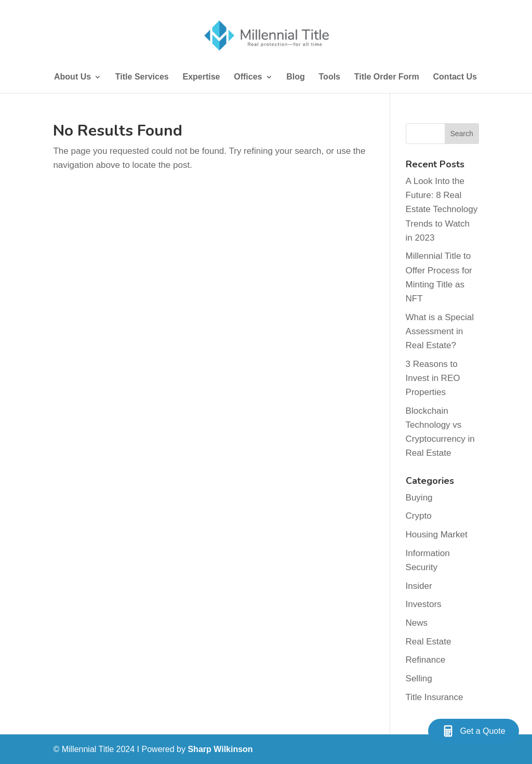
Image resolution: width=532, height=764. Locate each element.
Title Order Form (387, 77)
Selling (419, 679)
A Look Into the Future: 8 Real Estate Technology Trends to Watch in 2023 (442, 209)
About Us (72, 77)
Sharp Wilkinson (220, 749)
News (417, 623)
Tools (330, 77)
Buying (419, 498)
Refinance (426, 660)
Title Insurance (435, 697)
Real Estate (429, 642)
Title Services (142, 77)
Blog (296, 77)
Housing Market (437, 535)
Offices (248, 77)
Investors (424, 604)
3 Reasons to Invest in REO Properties (433, 378)
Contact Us (455, 77)
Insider (419, 586)
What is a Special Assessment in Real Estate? (440, 331)
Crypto (419, 516)
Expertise (201, 77)
